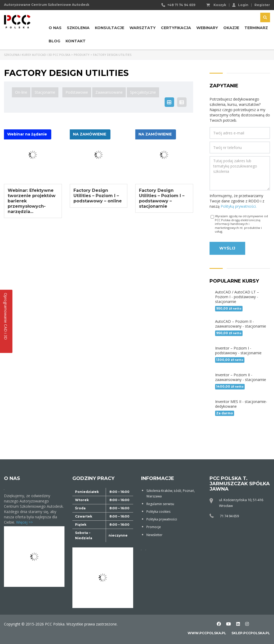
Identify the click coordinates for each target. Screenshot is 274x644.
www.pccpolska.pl (207, 633)
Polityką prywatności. (239, 206)
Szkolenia (78, 28)
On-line (21, 92)
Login (240, 5)
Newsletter (154, 535)
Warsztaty (143, 28)
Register (262, 5)
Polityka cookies (158, 512)
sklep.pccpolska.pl (251, 633)
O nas (55, 28)
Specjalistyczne (143, 92)
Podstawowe (77, 92)
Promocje (154, 527)
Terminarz (256, 28)
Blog (54, 41)
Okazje (231, 28)
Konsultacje (110, 28)
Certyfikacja (176, 28)
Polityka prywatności (162, 519)
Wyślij (227, 248)
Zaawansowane (109, 92)
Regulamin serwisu (160, 504)
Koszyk (216, 5)
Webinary (207, 28)
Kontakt (76, 41)
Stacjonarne (45, 92)
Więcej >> (24, 522)
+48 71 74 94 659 (181, 5)
